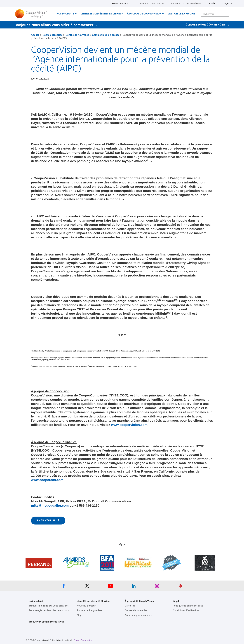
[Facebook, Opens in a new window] (64, 587)
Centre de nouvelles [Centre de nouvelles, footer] (136, 610)
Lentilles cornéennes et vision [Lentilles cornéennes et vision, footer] (94, 601)
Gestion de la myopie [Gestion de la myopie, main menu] (181, 13)
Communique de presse (106, 35)
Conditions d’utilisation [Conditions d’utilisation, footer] (186, 610)
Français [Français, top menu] (225, 3)
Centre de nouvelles (77, 35)
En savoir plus (48, 520)
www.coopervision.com (129, 425)
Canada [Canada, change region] (211, 3)
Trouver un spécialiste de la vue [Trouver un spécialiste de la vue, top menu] (186, 3)
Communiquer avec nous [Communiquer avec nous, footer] (139, 615)
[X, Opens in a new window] (87, 587)
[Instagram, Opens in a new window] (157, 587)
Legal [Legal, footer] (176, 601)
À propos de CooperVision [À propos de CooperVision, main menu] (144, 13)
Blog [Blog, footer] (79, 615)
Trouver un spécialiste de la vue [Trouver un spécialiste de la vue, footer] (47, 622)
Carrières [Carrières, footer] (130, 605)
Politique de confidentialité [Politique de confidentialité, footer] (188, 605)
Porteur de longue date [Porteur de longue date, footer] (90, 610)
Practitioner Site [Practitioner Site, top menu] (120, 3)
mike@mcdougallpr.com (50, 505)
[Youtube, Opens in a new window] (110, 587)
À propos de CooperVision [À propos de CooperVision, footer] (139, 601)
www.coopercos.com (47, 480)
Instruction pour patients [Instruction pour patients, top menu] (152, 3)
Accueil (35, 35)
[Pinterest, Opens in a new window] (180, 587)
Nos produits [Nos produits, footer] (36, 601)
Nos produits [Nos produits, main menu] (65, 13)
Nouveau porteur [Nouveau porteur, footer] (86, 605)
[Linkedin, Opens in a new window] (134, 587)
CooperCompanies (83, 640)
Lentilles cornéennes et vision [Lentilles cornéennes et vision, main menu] (101, 13)
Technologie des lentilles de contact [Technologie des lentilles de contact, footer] (49, 610)
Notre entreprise (53, 35)
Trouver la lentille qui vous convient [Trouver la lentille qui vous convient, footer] (49, 605)
